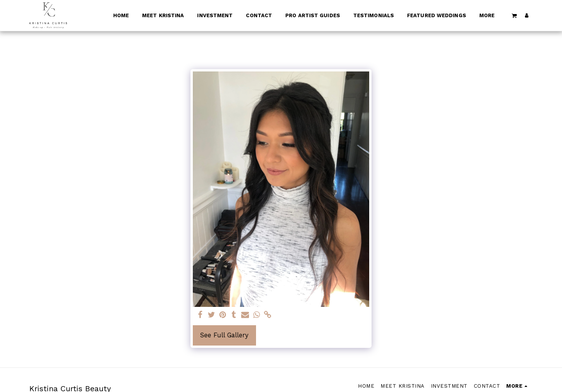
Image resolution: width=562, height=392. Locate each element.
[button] (514, 15)
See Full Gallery (224, 335)
